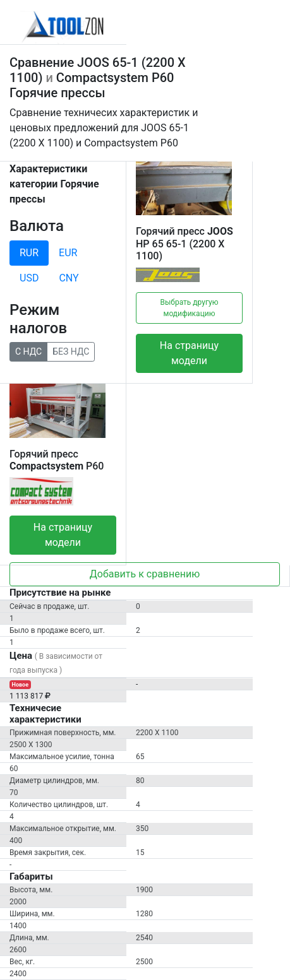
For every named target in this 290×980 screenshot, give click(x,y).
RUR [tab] (29, 253)
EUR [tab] (68, 253)
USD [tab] (29, 278)
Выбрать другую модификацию (190, 308)
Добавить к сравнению (145, 574)
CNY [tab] (69, 278)
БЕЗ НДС (71, 351)
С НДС (28, 351)
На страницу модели (189, 353)
